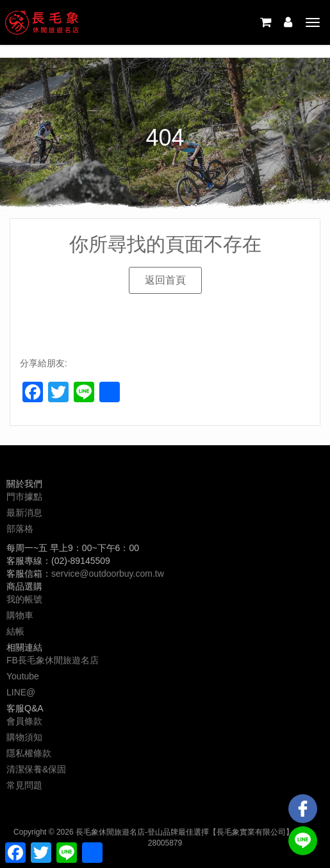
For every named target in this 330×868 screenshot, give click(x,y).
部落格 (20, 529)
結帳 (15, 631)
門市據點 (24, 497)
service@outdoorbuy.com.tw (108, 574)
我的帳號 (24, 599)
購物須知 (24, 737)
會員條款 (24, 721)
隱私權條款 (29, 753)
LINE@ (21, 692)
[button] (165, 280)
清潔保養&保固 (36, 769)
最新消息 (24, 513)
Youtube (23, 676)
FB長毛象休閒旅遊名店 (53, 660)
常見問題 (24, 785)
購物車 (20, 615)
